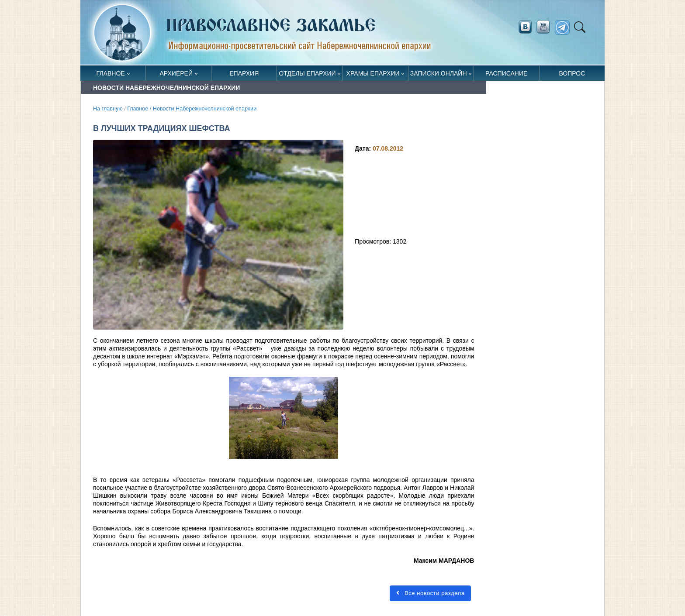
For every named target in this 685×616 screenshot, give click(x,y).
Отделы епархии (307, 73)
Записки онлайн (439, 73)
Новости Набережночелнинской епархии (205, 109)
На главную (108, 109)
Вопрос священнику (572, 75)
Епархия (244, 73)
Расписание (506, 73)
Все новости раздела (430, 593)
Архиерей (176, 73)
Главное (111, 73)
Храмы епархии (373, 73)
